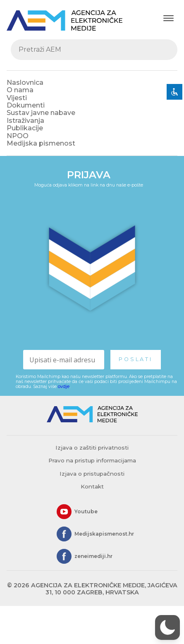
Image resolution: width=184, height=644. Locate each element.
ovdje (64, 387)
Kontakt (92, 486)
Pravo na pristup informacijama (92, 460)
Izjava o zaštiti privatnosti (92, 448)
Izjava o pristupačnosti (92, 474)
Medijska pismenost (41, 143)
